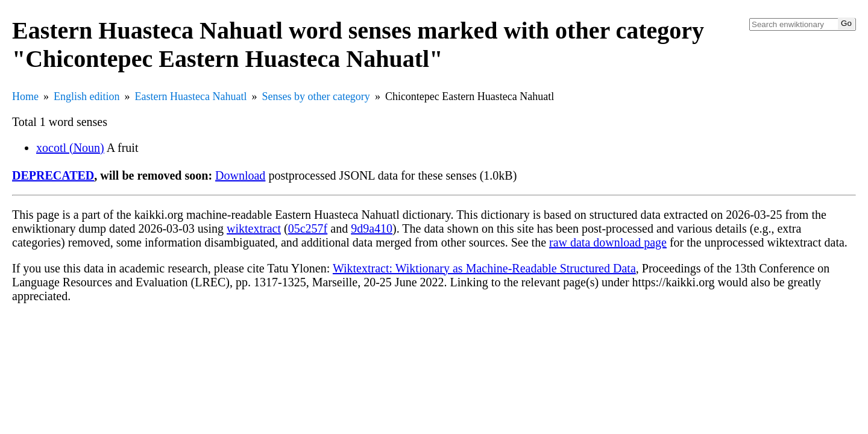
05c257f (308, 228)
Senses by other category (316, 96)
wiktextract (254, 228)
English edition (87, 96)
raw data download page (608, 242)
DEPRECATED (53, 175)
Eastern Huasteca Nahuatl (191, 96)
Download (240, 175)
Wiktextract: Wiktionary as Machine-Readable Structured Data (484, 268)
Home (25, 96)
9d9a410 (372, 228)
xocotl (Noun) (70, 148)
